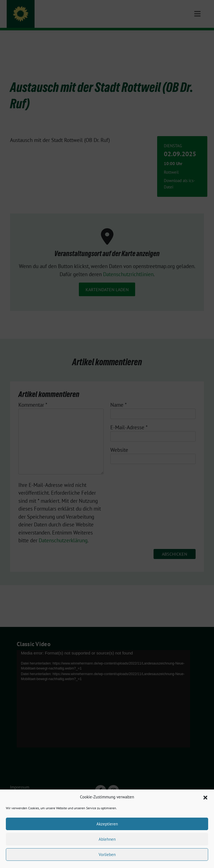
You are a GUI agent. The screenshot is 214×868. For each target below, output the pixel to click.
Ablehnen (107, 839)
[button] (205, 797)
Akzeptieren (107, 824)
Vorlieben (107, 854)
